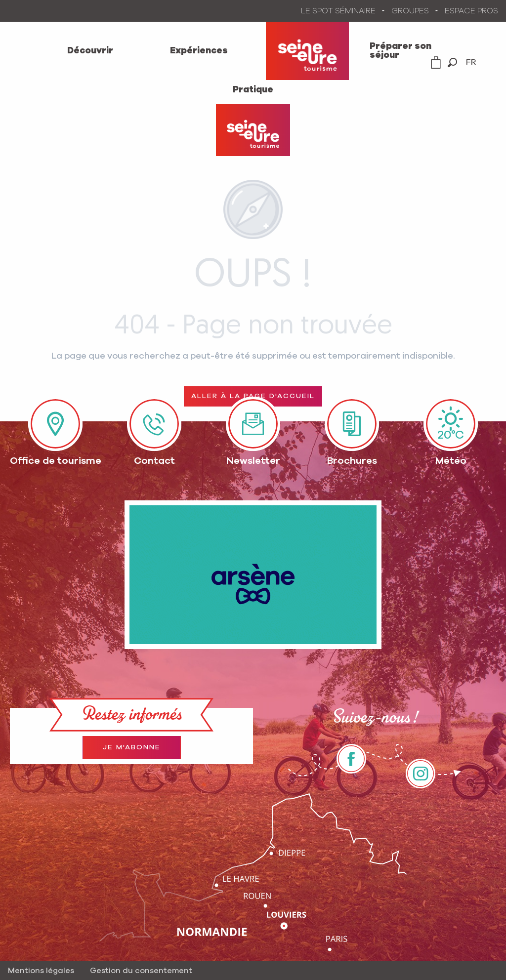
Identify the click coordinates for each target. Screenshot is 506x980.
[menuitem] (90, 51)
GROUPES (410, 11)
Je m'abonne (132, 747)
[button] (452, 62)
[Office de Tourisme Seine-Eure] (253, 130)
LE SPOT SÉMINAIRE (338, 11)
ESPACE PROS (471, 11)
